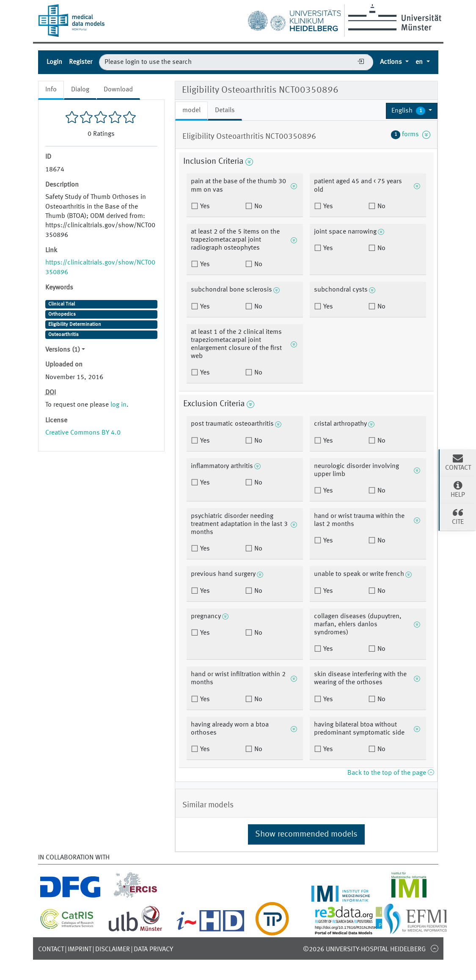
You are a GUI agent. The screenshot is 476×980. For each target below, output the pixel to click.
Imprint (80, 950)
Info (51, 90)
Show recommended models (306, 834)
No (257, 206)
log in (118, 405)
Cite (458, 516)
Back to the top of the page (391, 773)
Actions (392, 62)
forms (411, 135)
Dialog (80, 90)
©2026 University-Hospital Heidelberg (364, 950)
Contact (51, 950)
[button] (412, 111)
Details (225, 110)
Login (54, 62)
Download (118, 90)
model (191, 110)
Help (458, 489)
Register (81, 62)
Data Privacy (153, 950)
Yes (204, 206)
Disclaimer (113, 950)
